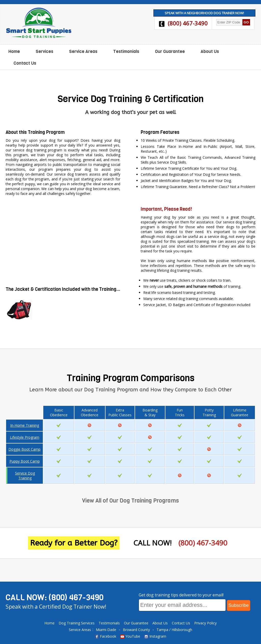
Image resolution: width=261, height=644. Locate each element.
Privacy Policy (205, 623)
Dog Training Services (77, 623)
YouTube (130, 636)
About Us (210, 52)
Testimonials (126, 52)
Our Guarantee (170, 52)
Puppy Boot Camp (25, 461)
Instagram (155, 636)
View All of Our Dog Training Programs (130, 501)
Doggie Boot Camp (24, 449)
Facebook (106, 636)
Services (44, 52)
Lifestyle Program (25, 437)
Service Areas (83, 52)
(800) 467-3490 (188, 23)
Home (14, 52)
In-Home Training (25, 425)
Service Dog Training (25, 476)
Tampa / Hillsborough (174, 630)
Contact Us (25, 63)
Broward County (136, 630)
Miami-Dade (106, 630)
